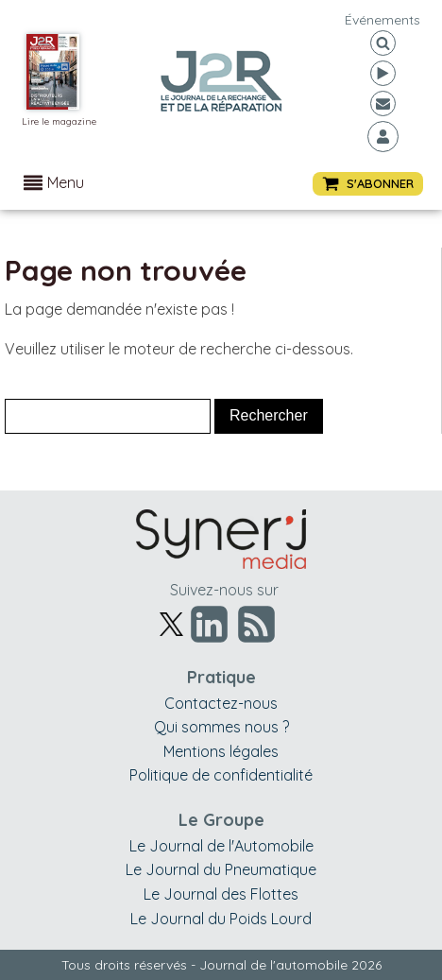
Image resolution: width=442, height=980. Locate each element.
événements (382, 20)
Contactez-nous (221, 703)
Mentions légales (221, 751)
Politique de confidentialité (221, 775)
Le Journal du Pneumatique (221, 869)
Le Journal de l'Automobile (221, 846)
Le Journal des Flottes (221, 894)
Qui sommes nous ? (221, 727)
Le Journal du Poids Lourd (221, 919)
